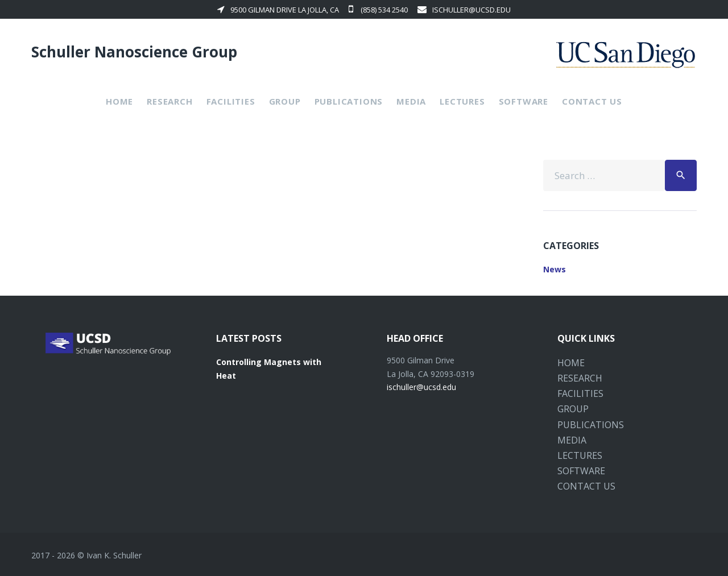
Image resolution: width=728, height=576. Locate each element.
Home (119, 101)
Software (524, 101)
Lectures (462, 101)
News (555, 269)
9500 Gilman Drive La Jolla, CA (278, 10)
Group (285, 101)
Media (411, 101)
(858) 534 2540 (378, 10)
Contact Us (592, 101)
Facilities (231, 101)
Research (169, 101)
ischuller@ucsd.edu (464, 10)
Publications (349, 101)
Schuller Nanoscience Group (134, 52)
